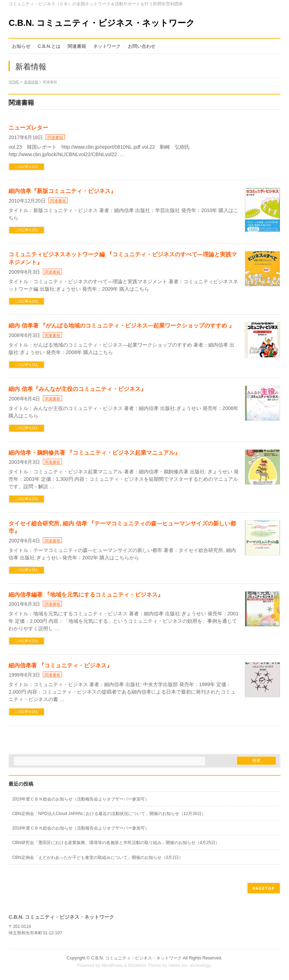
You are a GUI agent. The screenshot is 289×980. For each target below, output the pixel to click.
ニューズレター (28, 128)
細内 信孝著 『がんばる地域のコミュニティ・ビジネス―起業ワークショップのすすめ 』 (121, 326)
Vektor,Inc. (178, 965)
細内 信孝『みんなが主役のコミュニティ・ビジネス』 (77, 389)
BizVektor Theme (145, 965)
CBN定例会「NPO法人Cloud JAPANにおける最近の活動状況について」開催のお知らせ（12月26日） (109, 814)
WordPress (112, 965)
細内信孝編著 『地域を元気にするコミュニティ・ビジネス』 (86, 595)
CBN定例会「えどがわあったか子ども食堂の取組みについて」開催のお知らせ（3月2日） (98, 857)
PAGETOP (264, 888)
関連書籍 (55, 137)
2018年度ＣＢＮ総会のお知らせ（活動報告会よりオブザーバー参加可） (81, 828)
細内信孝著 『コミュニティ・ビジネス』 (60, 665)
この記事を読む (27, 167)
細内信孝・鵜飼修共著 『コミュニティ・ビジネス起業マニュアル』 (94, 453)
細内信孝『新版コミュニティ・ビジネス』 (62, 191)
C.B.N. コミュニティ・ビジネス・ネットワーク (102, 23)
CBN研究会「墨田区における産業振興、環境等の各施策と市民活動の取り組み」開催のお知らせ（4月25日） (116, 843)
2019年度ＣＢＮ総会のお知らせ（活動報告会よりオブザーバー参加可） (81, 799)
